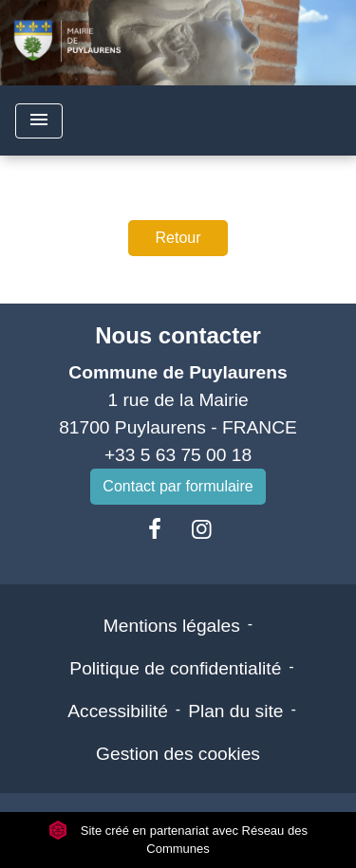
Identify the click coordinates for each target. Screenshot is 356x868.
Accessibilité (118, 711)
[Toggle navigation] (39, 121)
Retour (178, 238)
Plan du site (235, 711)
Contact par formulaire (178, 486)
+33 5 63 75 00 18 (178, 455)
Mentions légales (172, 626)
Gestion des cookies (178, 754)
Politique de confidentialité (175, 668)
